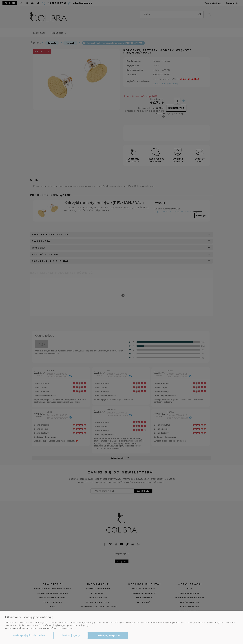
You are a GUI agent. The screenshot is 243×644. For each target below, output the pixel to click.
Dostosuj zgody (71, 635)
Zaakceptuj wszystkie (108, 635)
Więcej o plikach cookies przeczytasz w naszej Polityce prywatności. (39, 628)
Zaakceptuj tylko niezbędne (29, 635)
